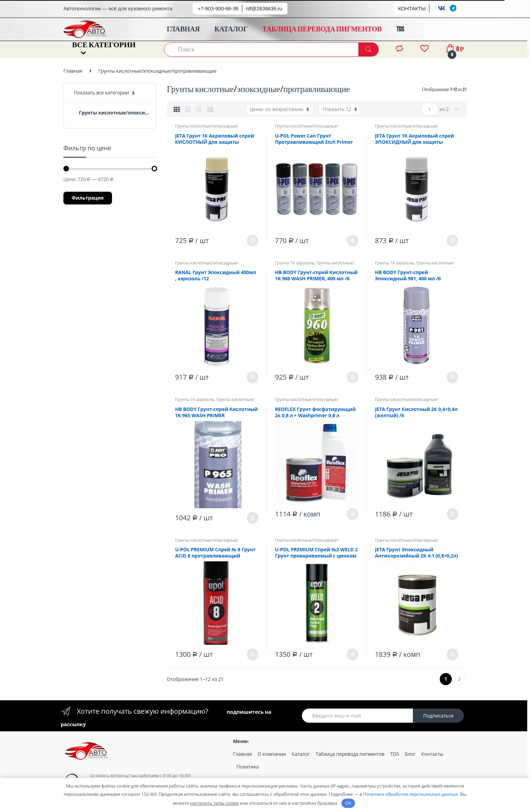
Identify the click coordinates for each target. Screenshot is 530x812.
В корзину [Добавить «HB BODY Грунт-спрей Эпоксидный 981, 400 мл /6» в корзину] (452, 377)
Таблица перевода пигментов (350, 754)
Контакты (432, 754)
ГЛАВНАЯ (183, 29)
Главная (73, 71)
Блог (410, 754)
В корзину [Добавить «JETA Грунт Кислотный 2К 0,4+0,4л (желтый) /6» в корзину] (452, 514)
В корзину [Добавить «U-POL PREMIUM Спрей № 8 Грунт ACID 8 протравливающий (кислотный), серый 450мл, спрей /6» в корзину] (252, 654)
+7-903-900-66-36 (218, 8)
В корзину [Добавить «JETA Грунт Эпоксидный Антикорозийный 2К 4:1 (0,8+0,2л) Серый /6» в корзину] (452, 654)
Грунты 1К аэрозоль (295, 263)
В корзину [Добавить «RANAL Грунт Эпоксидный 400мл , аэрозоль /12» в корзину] (252, 377)
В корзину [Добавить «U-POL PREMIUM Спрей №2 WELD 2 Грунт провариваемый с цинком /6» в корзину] (352, 654)
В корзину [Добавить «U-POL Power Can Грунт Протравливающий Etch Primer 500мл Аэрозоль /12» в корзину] (352, 241)
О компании (272, 754)
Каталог (301, 754)
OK (348, 803)
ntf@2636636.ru (264, 8)
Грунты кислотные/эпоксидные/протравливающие (207, 128)
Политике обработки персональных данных (410, 794)
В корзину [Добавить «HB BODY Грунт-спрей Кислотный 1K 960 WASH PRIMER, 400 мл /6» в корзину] (352, 377)
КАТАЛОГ (231, 29)
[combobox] (262, 49)
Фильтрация (88, 198)
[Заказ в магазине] (279, 109)
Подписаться (438, 716)
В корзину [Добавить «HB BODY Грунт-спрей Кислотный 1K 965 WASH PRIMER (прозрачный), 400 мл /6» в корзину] (252, 518)
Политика (248, 767)
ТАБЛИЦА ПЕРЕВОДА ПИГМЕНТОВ (322, 29)
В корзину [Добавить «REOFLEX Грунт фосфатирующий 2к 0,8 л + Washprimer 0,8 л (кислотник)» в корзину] (352, 514)
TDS (400, 29)
